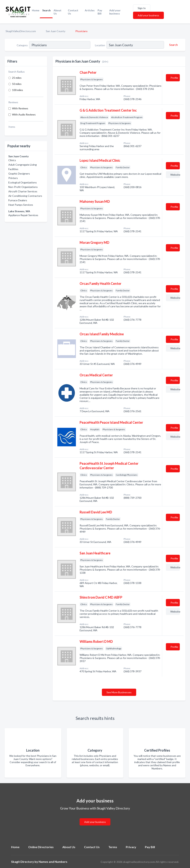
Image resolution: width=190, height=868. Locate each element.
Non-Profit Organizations (23, 187)
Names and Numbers (53, 862)
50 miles (17, 84)
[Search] (173, 45)
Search (46, 10)
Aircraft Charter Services (23, 191)
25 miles (17, 78)
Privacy (131, 847)
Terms (113, 847)
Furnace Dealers (18, 200)
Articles (90, 10)
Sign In (142, 8)
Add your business (115, 12)
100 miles (18, 90)
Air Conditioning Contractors (25, 196)
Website (175, 175)
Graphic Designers (19, 174)
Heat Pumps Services (21, 205)
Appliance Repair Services (23, 215)
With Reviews (20, 108)
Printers (13, 178)
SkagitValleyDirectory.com (21, 31)
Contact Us (73, 12)
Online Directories (41, 847)
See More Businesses (119, 692)
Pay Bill (100, 12)
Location (100, 45)
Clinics (12, 160)
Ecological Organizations (23, 182)
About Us (58, 12)
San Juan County (56, 31)
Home (36, 10)
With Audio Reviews (24, 114)
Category (22, 45)
